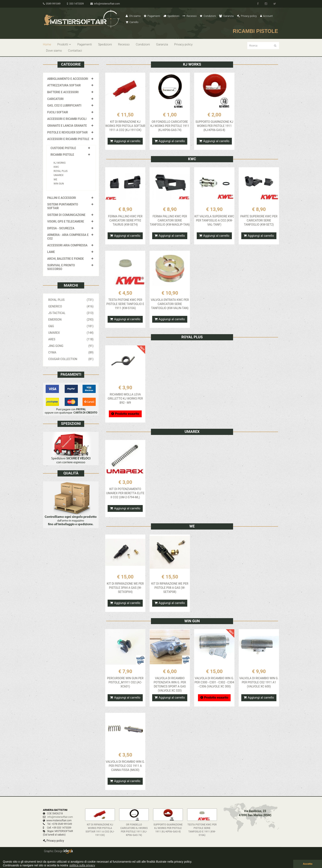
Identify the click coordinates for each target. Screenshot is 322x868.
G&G (71, 326)
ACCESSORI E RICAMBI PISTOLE (68, 139)
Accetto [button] (308, 864)
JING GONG (71, 346)
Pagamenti (152, 16)
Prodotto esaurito (125, 414)
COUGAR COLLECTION (71, 359)
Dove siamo (54, 51)
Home (47, 44)
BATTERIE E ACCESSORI (63, 92)
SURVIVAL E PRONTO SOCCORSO (61, 267)
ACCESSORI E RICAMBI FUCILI (67, 119)
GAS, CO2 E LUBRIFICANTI (64, 105)
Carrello (132, 22)
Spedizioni (171, 16)
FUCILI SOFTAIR (58, 112)
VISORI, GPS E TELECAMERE (66, 221)
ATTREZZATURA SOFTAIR (64, 85)
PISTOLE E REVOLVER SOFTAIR (67, 132)
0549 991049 (52, 4)
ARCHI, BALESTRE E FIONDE (66, 259)
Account (266, 16)
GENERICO (71, 306)
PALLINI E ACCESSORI (62, 198)
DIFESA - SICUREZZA (61, 228)
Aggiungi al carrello (125, 141)
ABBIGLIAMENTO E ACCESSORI (68, 79)
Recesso (190, 16)
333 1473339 (75, 4)
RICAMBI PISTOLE (62, 155)
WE (55, 180)
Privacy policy (247, 16)
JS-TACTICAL (71, 313)
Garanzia (226, 16)
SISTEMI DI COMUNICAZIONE (66, 215)
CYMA (71, 352)
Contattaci (75, 51)
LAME (51, 252)
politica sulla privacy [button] (82, 865)
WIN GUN (59, 184)
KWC (56, 167)
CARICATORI (55, 99)
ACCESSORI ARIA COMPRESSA (67, 245)
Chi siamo (133, 16)
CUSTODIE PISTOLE (63, 148)
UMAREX (59, 175)
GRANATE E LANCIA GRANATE (67, 126)
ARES (71, 339)
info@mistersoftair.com (105, 4)
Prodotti (64, 44)
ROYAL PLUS (61, 171)
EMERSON (71, 320)
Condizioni (208, 16)
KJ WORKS (60, 163)
